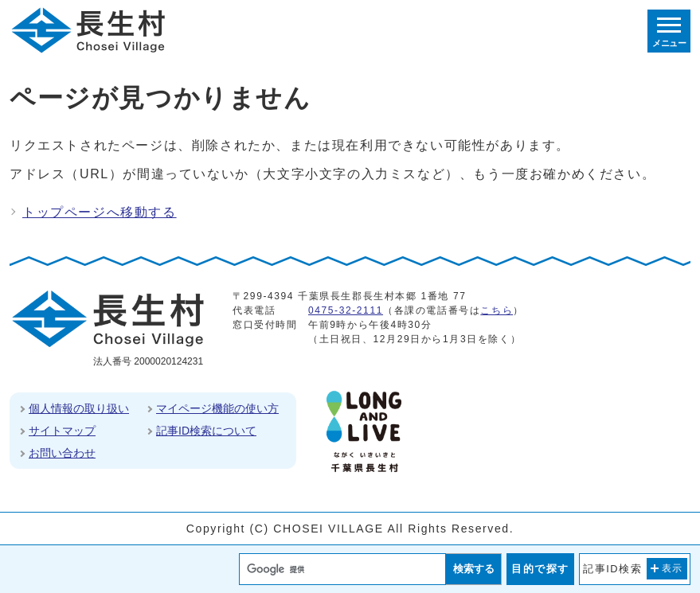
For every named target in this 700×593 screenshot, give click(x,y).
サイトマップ (62, 431)
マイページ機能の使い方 (217, 408)
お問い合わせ (62, 453)
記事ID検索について (206, 431)
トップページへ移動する (100, 212)
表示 (673, 568)
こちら (497, 310)
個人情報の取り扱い (79, 408)
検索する (474, 569)
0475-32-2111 (346, 310)
